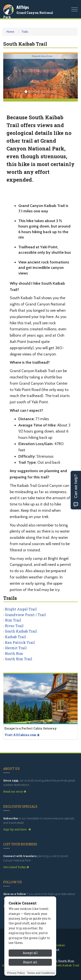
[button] (9, 76)
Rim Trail (13, 620)
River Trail (14, 626)
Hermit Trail (16, 648)
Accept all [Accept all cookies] (30, 953)
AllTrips (23, 7)
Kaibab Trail (15, 637)
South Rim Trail (19, 659)
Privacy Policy (16, 973)
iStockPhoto (47, 56)
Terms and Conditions (41, 973)
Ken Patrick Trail (20, 642)
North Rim (14, 653)
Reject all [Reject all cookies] (30, 962)
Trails (25, 32)
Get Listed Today (16, 867)
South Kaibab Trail (21, 631)
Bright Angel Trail (21, 609)
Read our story (15, 791)
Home (10, 32)
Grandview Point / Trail (25, 615)
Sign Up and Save (17, 829)
